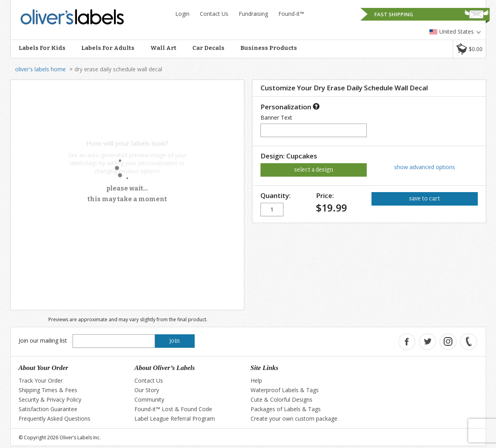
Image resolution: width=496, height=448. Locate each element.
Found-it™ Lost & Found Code (173, 409)
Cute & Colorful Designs (282, 399)
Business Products (269, 48)
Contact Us (214, 14)
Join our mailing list (43, 340)
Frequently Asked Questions (55, 418)
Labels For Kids (42, 48)
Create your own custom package (294, 418)
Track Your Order (41, 380)
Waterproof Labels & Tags (285, 390)
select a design (314, 170)
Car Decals (208, 48)
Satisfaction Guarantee (48, 409)
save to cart (425, 199)
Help (256, 380)
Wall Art (163, 48)
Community (149, 399)
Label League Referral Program (175, 418)
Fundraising (253, 14)
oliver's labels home (40, 69)
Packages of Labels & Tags (286, 409)
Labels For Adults (108, 48)
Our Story (147, 390)
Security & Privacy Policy (50, 399)
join (175, 341)
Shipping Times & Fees (48, 390)
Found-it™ (291, 14)
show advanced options (425, 167)
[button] (469, 49)
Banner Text (276, 117)
